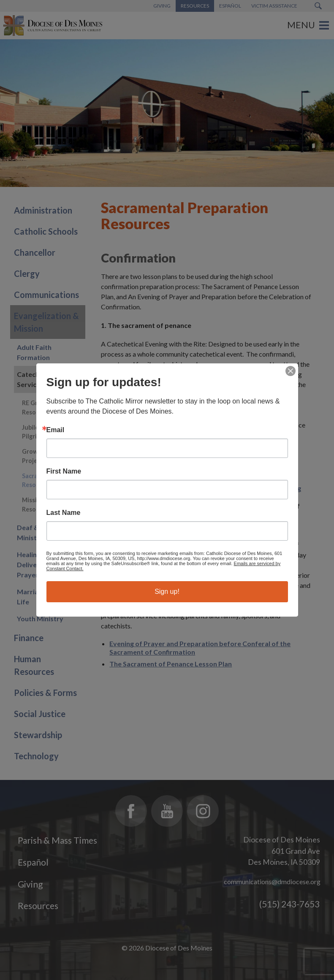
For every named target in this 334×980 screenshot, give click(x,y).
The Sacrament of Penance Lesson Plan (171, 664)
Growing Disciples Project (48, 456)
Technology (36, 756)
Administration (43, 210)
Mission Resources (37, 505)
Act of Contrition (136, 453)
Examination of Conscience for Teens (167, 476)
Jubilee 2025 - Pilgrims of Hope (46, 432)
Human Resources (34, 665)
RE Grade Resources (37, 407)
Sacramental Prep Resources (47, 481)
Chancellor (35, 252)
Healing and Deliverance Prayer (36, 564)
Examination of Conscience (152, 464)
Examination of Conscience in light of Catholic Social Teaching (205, 488)
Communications (46, 295)
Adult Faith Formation (34, 352)
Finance (29, 638)
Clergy (27, 273)
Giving (30, 884)
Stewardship (38, 735)
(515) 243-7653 (289, 904)
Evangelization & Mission (46, 322)
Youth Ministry (40, 619)
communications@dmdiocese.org (272, 881)
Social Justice (40, 714)
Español (33, 862)
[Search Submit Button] (318, 6)
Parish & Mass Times (57, 840)
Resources (38, 906)
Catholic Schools (46, 231)
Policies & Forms (45, 693)
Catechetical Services (37, 379)
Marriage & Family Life (46, 597)
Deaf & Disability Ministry (43, 532)
